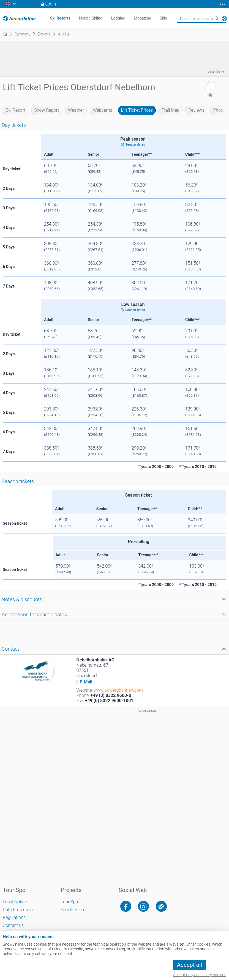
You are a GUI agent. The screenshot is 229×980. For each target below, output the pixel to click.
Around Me (224, 18)
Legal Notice (15, 902)
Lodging (118, 18)
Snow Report (47, 110)
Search (217, 18)
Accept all (190, 965)
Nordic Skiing (91, 18)
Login (51, 4)
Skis (163, 18)
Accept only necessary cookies (200, 975)
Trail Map (171, 110)
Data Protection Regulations (18, 914)
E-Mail (86, 682)
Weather (76, 110)
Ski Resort (16, 110)
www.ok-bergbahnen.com (118, 690)
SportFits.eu (73, 910)
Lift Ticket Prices (137, 110)
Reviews (196, 110)
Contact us (13, 925)
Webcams (102, 110)
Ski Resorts (60, 18)
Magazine (142, 18)
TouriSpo (69, 902)
